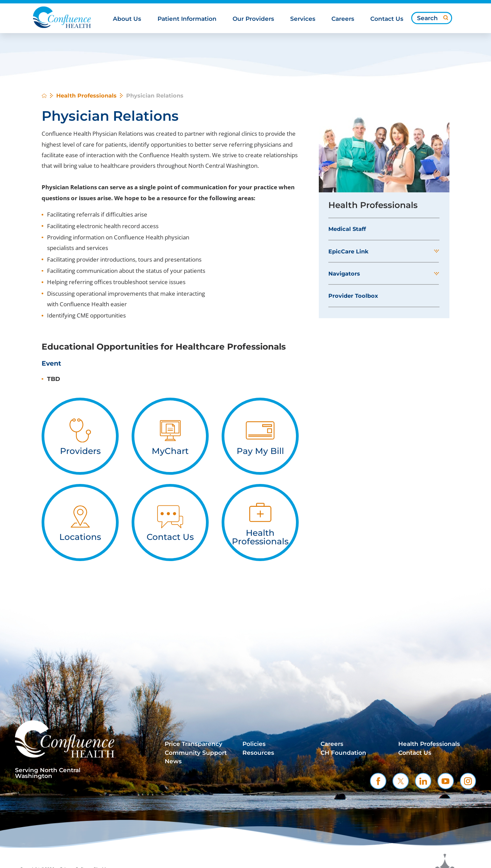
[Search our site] (432, 18)
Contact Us (415, 753)
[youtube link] (446, 781)
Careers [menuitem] (343, 19)
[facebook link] (378, 781)
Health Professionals (86, 95)
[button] (436, 252)
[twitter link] (401, 781)
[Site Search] (446, 18)
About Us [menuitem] (127, 19)
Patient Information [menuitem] (187, 19)
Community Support (196, 753)
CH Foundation (343, 753)
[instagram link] (468, 781)
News (173, 761)
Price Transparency (194, 744)
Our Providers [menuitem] (253, 19)
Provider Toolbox (353, 296)
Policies (254, 744)
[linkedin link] (423, 781)
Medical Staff (347, 229)
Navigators (344, 274)
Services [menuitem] (303, 19)
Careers (332, 744)
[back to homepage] (44, 96)
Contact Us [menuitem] (387, 19)
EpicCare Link (348, 251)
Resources (258, 753)
